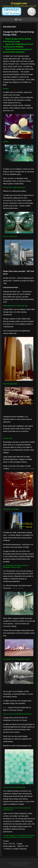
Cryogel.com (19, 3)
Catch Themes (24, 865)
